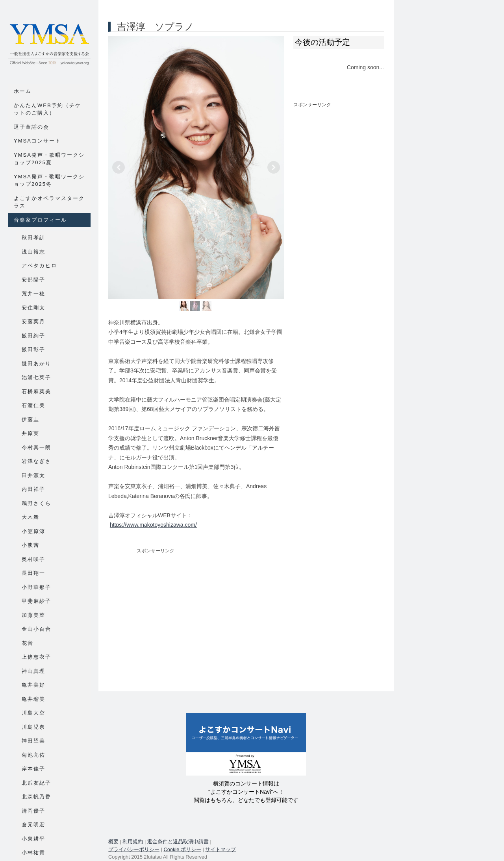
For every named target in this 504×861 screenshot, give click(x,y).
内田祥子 (33, 489)
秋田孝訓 (33, 238)
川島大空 (33, 713)
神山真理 (33, 671)
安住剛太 (33, 308)
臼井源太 (33, 475)
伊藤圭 (31, 419)
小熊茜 (31, 545)
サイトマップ (220, 849)
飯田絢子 (33, 336)
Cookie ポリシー (182, 849)
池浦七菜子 (36, 377)
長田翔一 (33, 573)
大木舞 (31, 517)
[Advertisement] (196, 615)
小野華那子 (36, 587)
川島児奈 (33, 727)
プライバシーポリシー (134, 849)
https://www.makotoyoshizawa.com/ (153, 525)
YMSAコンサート (37, 141)
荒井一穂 (33, 293)
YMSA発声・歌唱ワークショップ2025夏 (49, 159)
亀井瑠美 (33, 699)
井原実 (31, 433)
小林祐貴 (33, 853)
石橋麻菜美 (36, 392)
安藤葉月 (33, 321)
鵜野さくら (36, 503)
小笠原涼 (33, 531)
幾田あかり (36, 364)
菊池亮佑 (33, 755)
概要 (113, 842)
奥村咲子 (33, 559)
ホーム (23, 91)
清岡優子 (33, 811)
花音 (28, 643)
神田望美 (33, 741)
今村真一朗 (36, 447)
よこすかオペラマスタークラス (49, 202)
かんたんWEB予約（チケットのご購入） (47, 109)
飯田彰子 (33, 349)
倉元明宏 (33, 825)
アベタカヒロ (39, 266)
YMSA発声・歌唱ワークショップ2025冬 (49, 181)
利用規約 (133, 842)
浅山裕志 (33, 252)
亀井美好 (33, 685)
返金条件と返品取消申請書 (178, 842)
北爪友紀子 (36, 783)
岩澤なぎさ (36, 461)
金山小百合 (36, 629)
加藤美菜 (33, 615)
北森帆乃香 (36, 797)
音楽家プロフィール (40, 220)
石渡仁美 (33, 405)
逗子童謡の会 (31, 127)
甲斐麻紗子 (36, 601)
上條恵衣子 (36, 657)
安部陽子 (33, 280)
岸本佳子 (33, 769)
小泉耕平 (33, 839)
